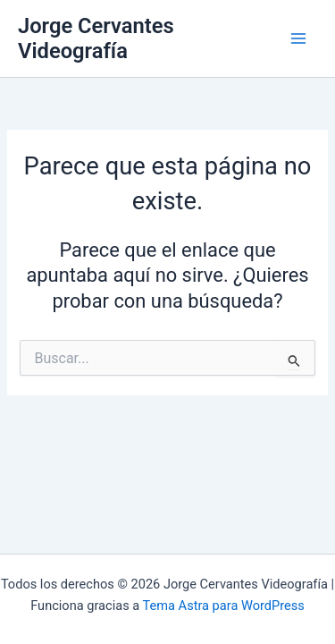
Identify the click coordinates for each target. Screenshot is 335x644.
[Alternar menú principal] (298, 38)
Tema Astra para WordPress (224, 606)
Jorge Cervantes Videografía (96, 38)
